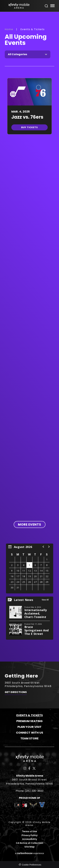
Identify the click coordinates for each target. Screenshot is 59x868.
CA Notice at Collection (29, 843)
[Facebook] (29, 768)
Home (9, 29)
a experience (29, 853)
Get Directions (16, 692)
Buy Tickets (29, 127)
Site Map (29, 847)
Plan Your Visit (29, 727)
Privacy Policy (29, 835)
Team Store (29, 738)
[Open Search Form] (46, 6)
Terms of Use (29, 832)
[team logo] (17, 806)
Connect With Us (30, 733)
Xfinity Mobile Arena (19, 6)
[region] (30, 568)
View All (45, 600)
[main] (29, 337)
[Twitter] (34, 768)
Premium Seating (29, 721)
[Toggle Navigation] (52, 6)
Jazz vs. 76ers (27, 117)
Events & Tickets (30, 715)
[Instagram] (25, 768)
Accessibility (30, 839)
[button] (43, 547)
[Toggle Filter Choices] (28, 54)
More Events (30, 524)
